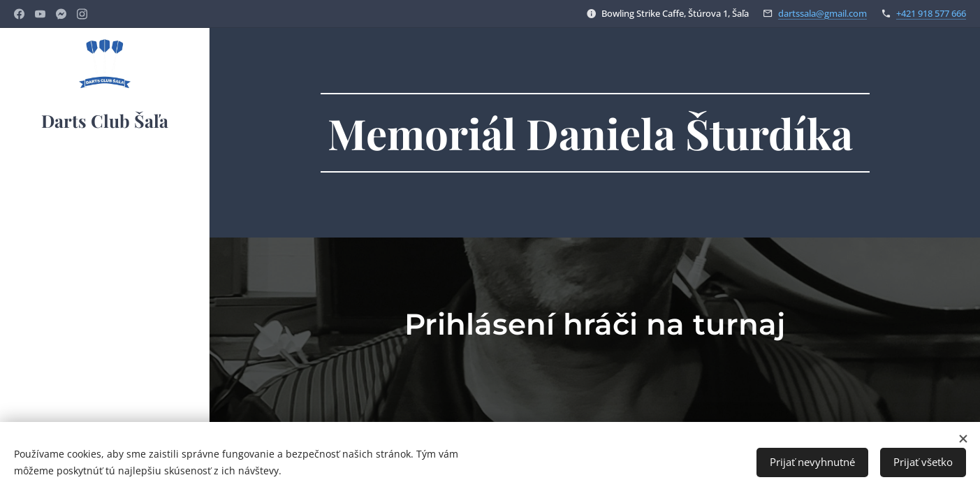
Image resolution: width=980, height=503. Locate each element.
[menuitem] (105, 184)
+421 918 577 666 (931, 13)
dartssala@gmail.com (822, 13)
